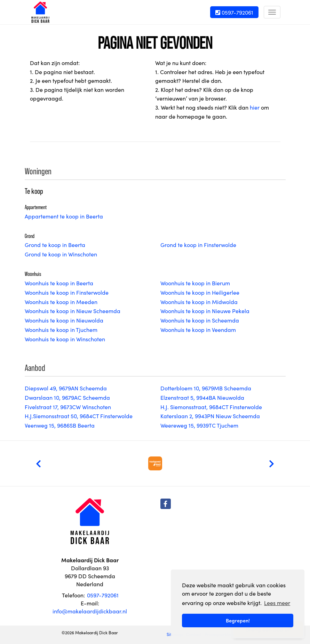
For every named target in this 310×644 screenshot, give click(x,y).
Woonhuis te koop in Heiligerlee (200, 292)
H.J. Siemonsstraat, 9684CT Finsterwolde (211, 407)
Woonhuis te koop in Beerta (59, 283)
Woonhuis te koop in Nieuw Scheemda (73, 311)
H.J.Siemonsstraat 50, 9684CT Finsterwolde (79, 416)
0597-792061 (234, 12)
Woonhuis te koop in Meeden (61, 302)
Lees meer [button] (277, 603)
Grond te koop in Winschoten (61, 254)
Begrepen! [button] (238, 620)
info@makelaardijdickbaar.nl (90, 611)
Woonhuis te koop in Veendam (198, 329)
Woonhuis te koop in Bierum (195, 283)
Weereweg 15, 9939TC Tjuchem (199, 425)
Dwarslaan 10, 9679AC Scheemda (67, 397)
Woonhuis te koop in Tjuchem (61, 329)
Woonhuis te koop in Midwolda (199, 302)
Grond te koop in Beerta (55, 245)
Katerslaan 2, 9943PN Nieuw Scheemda (210, 416)
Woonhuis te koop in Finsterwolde (67, 292)
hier (255, 107)
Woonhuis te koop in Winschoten (65, 339)
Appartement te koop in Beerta (64, 216)
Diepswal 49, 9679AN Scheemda (66, 388)
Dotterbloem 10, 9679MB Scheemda (206, 388)
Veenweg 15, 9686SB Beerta (60, 425)
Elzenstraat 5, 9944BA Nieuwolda (202, 397)
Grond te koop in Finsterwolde (198, 245)
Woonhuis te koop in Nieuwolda (64, 320)
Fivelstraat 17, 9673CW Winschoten (68, 407)
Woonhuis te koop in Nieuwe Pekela (205, 311)
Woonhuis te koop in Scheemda (200, 320)
